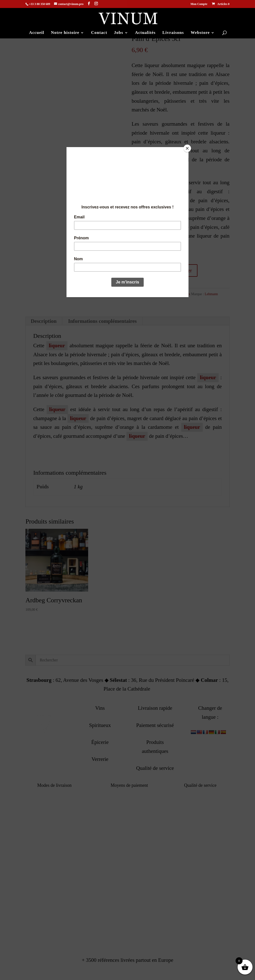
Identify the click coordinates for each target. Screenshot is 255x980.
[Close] (187, 148)
